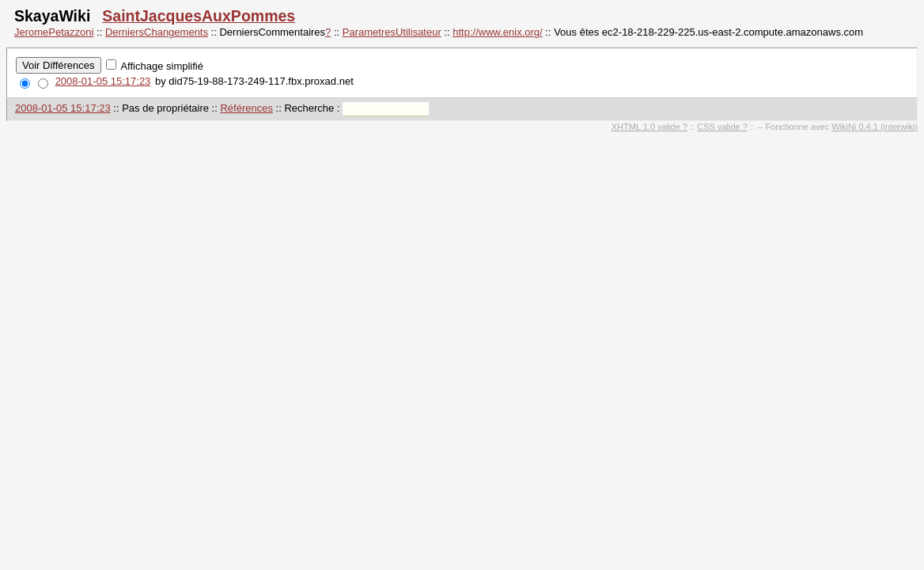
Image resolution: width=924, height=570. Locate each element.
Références (246, 108)
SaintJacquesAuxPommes (199, 16)
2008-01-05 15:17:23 (103, 81)
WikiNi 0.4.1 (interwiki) (875, 127)
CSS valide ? (722, 127)
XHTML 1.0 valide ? (649, 127)
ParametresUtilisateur (392, 32)
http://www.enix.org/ (497, 32)
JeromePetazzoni (54, 32)
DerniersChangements (157, 32)
